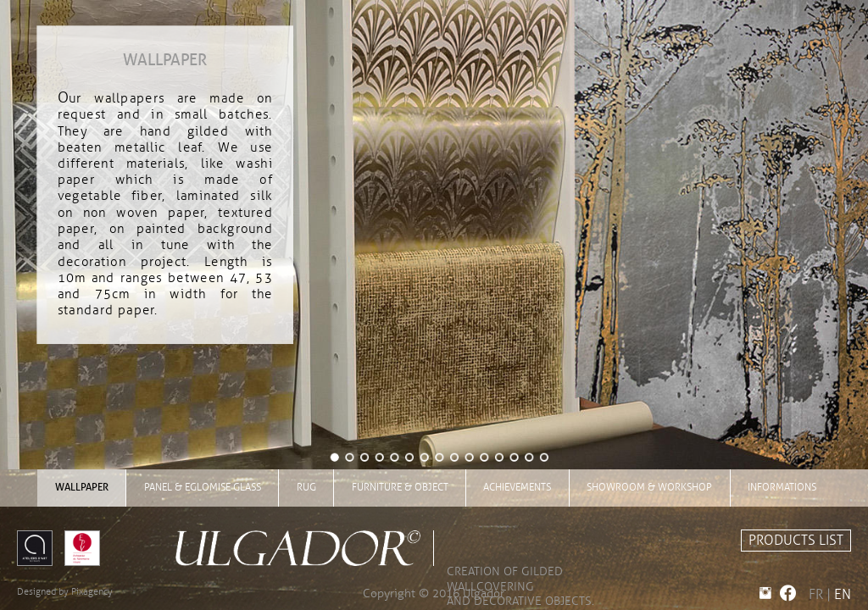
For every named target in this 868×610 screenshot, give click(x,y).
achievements (517, 487)
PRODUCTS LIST (796, 541)
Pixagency (92, 591)
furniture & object (400, 487)
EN (843, 595)
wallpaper (82, 487)
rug (306, 487)
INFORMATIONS (782, 487)
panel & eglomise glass (203, 487)
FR (816, 595)
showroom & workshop (649, 487)
